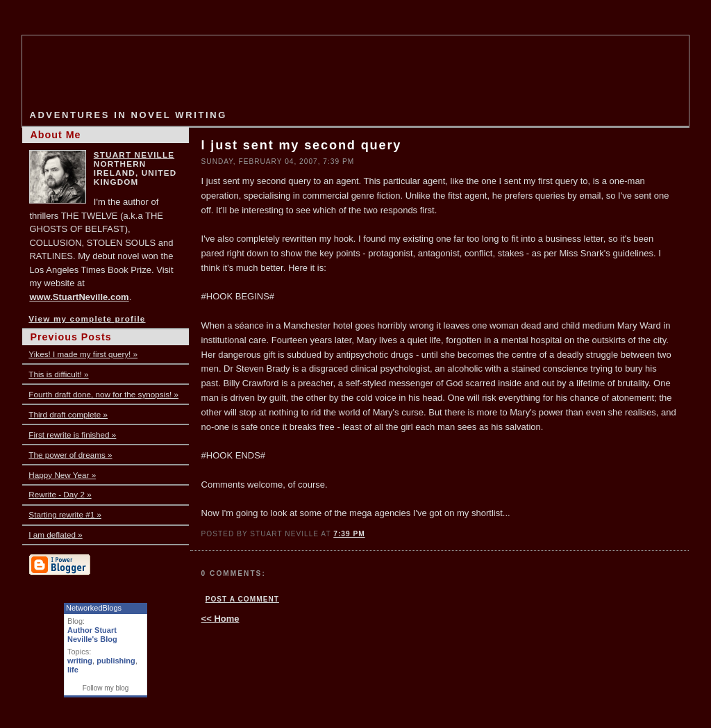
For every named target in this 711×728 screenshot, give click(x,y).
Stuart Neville (134, 155)
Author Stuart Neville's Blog (92, 635)
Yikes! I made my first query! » (83, 354)
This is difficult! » (58, 374)
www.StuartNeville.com (79, 297)
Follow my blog (106, 688)
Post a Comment (242, 599)
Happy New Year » (62, 475)
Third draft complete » (68, 414)
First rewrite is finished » (72, 435)
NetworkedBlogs (94, 608)
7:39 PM (349, 534)
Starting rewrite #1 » (65, 514)
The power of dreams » (70, 455)
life (73, 670)
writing (80, 661)
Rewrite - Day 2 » (60, 494)
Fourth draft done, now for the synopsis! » (103, 394)
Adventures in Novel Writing (128, 115)
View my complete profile (87, 318)
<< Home (220, 619)
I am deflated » (55, 535)
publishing (116, 661)
